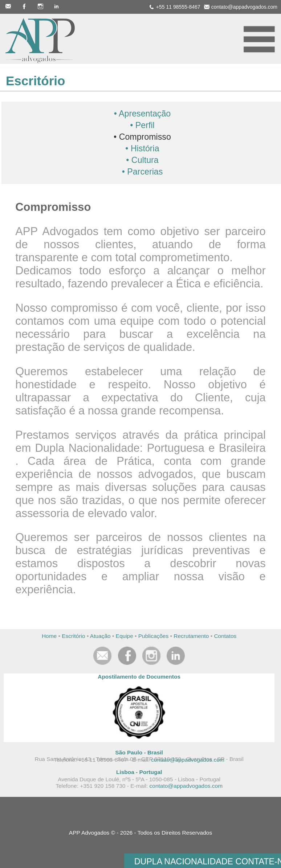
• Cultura (142, 160)
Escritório (73, 636)
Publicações (153, 636)
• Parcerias (142, 172)
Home (49, 636)
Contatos (225, 636)
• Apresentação (142, 114)
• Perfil (142, 125)
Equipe (125, 636)
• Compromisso (142, 137)
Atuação (100, 636)
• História (142, 148)
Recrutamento (191, 636)
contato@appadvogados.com (188, 760)
